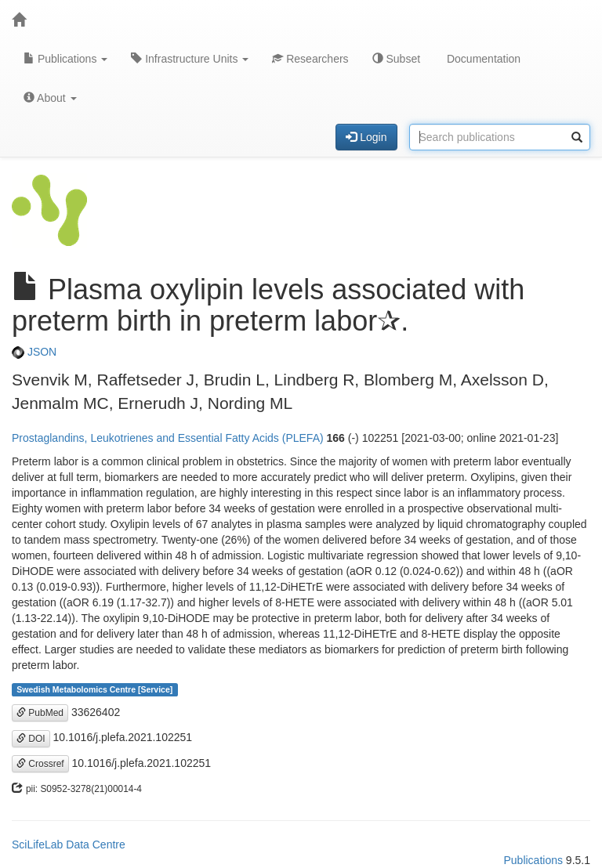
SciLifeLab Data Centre (69, 844)
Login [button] (366, 137)
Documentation (482, 59)
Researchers (310, 59)
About (50, 98)
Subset (396, 59)
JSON (34, 352)
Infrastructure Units (190, 59)
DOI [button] (31, 739)
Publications (65, 59)
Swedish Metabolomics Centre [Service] (94, 689)
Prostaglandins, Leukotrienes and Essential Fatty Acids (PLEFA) (168, 438)
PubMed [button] (40, 713)
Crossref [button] (40, 764)
